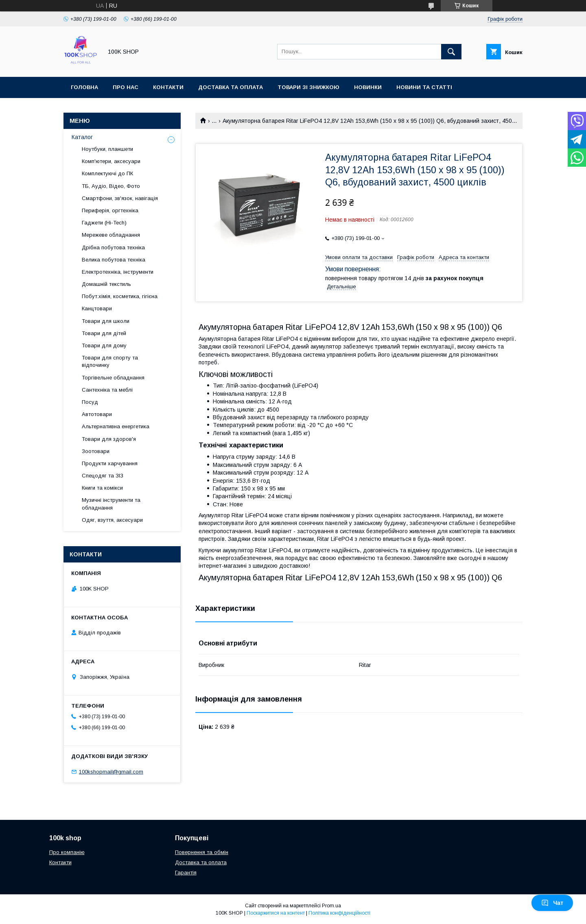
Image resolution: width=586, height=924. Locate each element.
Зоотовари (96, 451)
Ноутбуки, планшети (107, 149)
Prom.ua (331, 906)
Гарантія (186, 873)
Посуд (90, 402)
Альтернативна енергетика (116, 426)
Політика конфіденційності (339, 913)
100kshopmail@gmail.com (111, 772)
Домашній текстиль (106, 284)
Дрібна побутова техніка (113, 247)
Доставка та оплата (231, 87)
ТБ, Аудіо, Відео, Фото (111, 186)
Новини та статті (424, 87)
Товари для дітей (104, 333)
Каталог (82, 137)
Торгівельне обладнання (113, 378)
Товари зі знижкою (308, 87)
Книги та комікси (102, 488)
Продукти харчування (110, 463)
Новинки (368, 87)
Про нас (126, 87)
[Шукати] (451, 52)
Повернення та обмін (202, 852)
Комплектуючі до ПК (107, 173)
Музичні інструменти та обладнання (111, 504)
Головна (84, 87)
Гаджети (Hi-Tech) (104, 223)
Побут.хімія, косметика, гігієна (120, 296)
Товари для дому (104, 345)
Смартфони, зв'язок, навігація (120, 198)
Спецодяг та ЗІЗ (103, 476)
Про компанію (67, 852)
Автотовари (97, 414)
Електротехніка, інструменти (118, 272)
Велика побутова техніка (114, 260)
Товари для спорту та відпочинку (110, 361)
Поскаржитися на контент (276, 913)
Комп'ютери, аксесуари (111, 161)
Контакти (168, 87)
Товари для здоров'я (109, 439)
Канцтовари (97, 308)
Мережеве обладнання (111, 235)
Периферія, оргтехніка (110, 210)
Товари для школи (106, 321)
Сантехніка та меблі (107, 390)
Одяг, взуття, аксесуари (112, 520)
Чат (552, 903)
